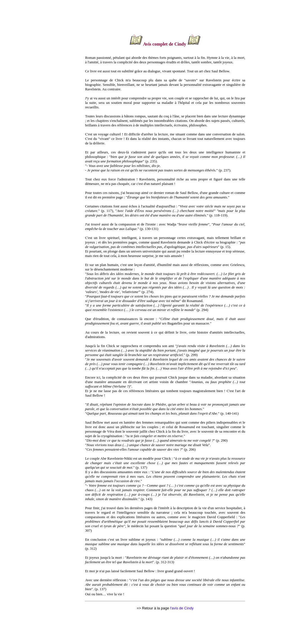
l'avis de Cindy (182, 608)
